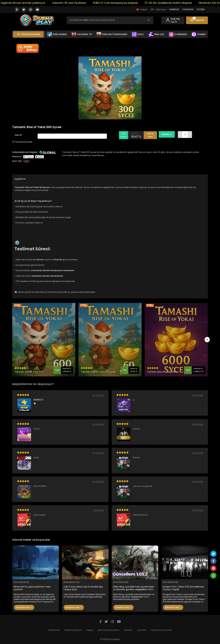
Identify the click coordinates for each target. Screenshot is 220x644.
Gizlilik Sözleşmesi (73, 630)
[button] (197, 20)
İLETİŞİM (201, 9)
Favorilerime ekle (22, 142)
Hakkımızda (54, 630)
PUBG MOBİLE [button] (57, 34)
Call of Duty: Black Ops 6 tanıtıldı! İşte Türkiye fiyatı (83, 588)
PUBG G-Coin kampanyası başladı (123, 3)
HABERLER (174, 9)
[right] (208, 340)
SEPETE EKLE (151, 134)
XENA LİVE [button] (156, 34)
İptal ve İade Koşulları (109, 630)
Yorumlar (142, 630)
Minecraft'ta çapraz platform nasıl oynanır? (32, 588)
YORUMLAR (188, 9)
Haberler (128, 630)
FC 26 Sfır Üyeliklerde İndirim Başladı (176, 3)
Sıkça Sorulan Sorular (161, 630)
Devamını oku (24, 607)
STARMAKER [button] (178, 34)
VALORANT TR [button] (82, 34)
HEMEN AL (168, 134)
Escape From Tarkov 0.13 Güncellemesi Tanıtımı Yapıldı (183, 588)
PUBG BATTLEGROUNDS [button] (112, 34)
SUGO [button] (138, 34)
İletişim (90, 630)
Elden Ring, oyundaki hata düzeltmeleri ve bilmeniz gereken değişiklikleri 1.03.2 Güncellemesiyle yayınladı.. (134, 588)
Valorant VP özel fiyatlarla (77, 3)
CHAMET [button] (199, 34)
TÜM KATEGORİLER (29, 34)
